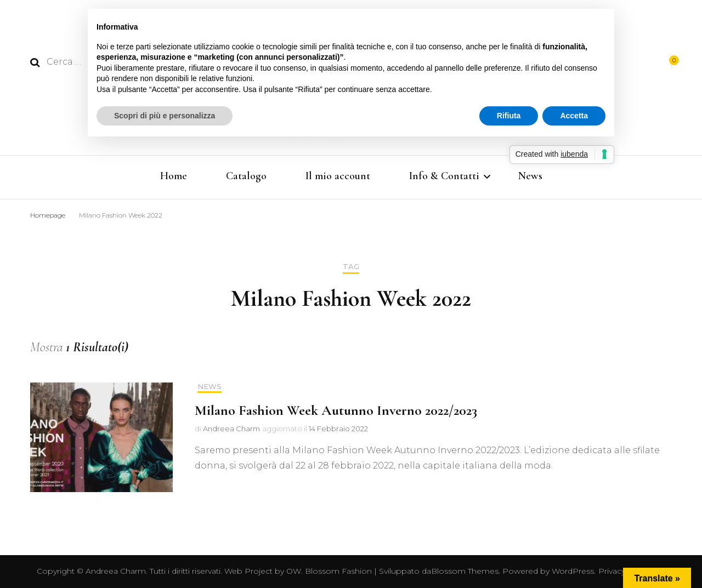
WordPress (573, 571)
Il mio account (338, 176)
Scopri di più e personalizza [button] (165, 116)
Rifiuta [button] (509, 116)
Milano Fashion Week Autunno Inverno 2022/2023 (336, 410)
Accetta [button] (574, 116)
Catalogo (246, 176)
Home (174, 176)
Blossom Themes (465, 571)
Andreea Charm (231, 429)
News (530, 176)
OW (294, 571)
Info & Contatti (444, 176)
